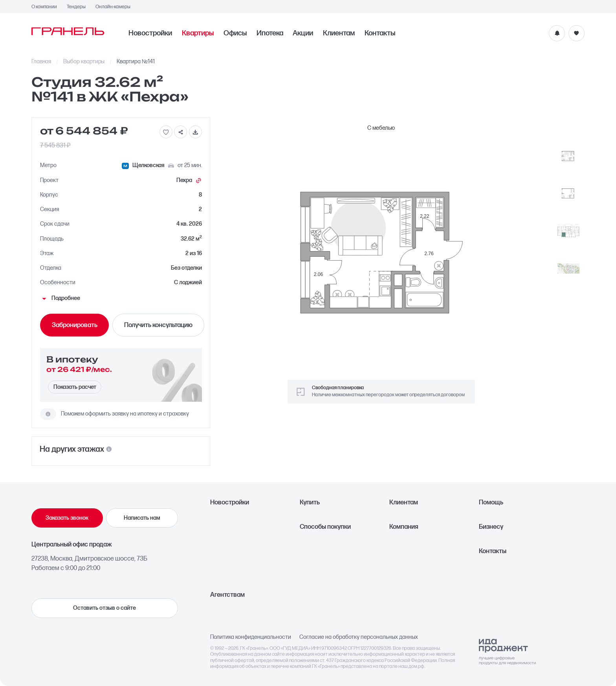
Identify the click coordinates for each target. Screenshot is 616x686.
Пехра (189, 181)
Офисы (235, 33)
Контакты (380, 33)
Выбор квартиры (84, 62)
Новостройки (150, 33)
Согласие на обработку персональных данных (359, 637)
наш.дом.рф (411, 667)
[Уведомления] (557, 33)
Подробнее (60, 299)
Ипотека (270, 33)
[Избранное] (577, 33)
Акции (303, 33)
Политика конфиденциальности (251, 637)
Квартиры (198, 33)
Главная (41, 62)
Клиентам (339, 33)
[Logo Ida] (507, 652)
